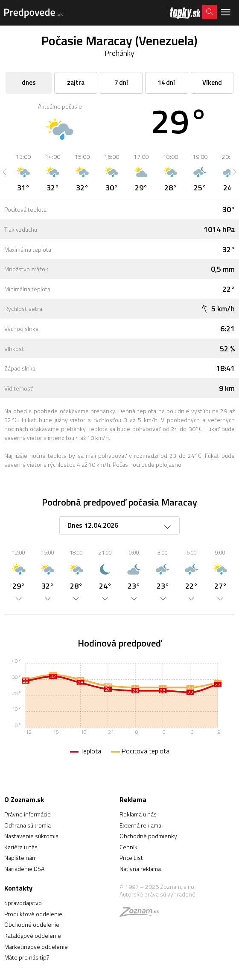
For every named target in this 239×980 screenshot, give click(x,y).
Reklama (133, 799)
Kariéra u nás (21, 847)
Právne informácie (28, 814)
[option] (23, 172)
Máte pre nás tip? (27, 957)
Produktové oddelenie (33, 914)
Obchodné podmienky (148, 836)
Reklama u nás (138, 814)
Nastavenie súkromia (31, 836)
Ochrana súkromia (28, 825)
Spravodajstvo (23, 903)
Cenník (128, 847)
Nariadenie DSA (24, 869)
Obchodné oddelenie (32, 924)
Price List (131, 858)
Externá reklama (140, 825)
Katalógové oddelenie (33, 935)
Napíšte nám (20, 858)
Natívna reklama (140, 869)
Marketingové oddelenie (36, 947)
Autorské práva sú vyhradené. (158, 894)
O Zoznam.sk (24, 799)
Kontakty (18, 888)
